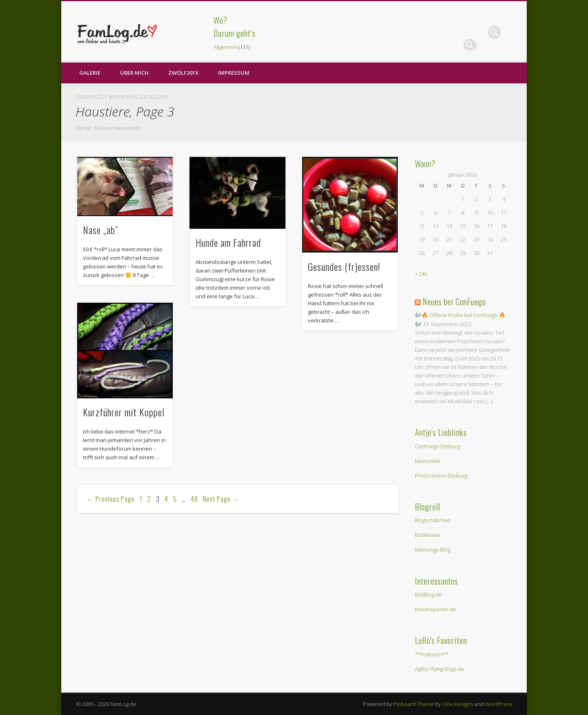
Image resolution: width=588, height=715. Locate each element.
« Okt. (422, 274)
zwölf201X (183, 73)
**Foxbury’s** (432, 654)
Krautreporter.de (435, 609)
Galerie (90, 73)
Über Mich (134, 73)
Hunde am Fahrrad (228, 242)
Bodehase (427, 535)
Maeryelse (428, 461)
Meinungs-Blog (433, 550)
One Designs (458, 704)
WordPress (499, 704)
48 (194, 499)
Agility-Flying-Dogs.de (440, 669)
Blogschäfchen (433, 520)
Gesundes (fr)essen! (344, 266)
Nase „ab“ (101, 230)
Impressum (234, 73)
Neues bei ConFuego (454, 302)
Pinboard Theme (414, 704)
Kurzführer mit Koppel (124, 412)
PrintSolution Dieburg (441, 476)
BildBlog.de (428, 594)
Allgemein (225, 47)
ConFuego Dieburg (437, 446)
